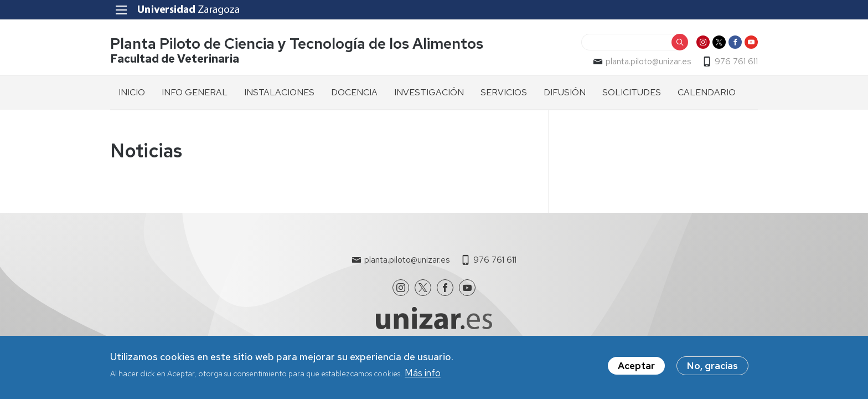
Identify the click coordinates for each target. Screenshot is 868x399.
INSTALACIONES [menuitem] (279, 92)
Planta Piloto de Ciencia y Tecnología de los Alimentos (297, 44)
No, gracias (712, 369)
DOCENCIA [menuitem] (354, 92)
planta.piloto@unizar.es (648, 62)
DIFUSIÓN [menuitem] (565, 92)
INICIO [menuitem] (132, 92)
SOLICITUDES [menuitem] (632, 92)
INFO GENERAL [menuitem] (195, 92)
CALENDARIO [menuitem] (707, 92)
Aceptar (636, 369)
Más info (423, 376)
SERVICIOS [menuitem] (504, 92)
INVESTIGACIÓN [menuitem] (429, 92)
